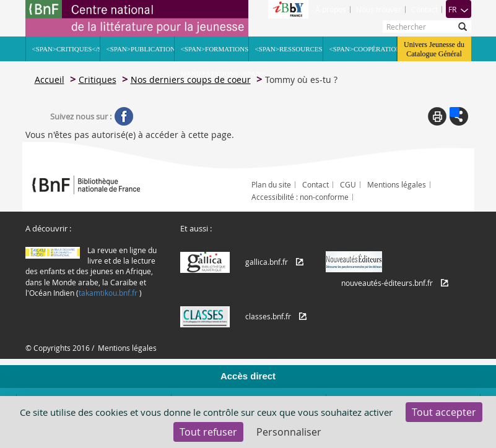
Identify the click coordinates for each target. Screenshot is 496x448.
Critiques (98, 80)
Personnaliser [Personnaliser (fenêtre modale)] (289, 432)
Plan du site (271, 184)
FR (459, 9)
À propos (331, 9)
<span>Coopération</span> (363, 49)
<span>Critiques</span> (66, 49)
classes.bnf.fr (268, 316)
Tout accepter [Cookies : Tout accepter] (444, 412)
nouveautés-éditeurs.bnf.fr (387, 283)
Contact (424, 9)
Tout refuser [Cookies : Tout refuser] (208, 432)
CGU (348, 184)
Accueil (50, 80)
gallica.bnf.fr (267, 262)
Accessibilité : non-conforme (300, 197)
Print (437, 116)
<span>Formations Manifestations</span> (215, 53)
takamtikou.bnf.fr (108, 293)
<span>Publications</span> (140, 49)
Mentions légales (397, 184)
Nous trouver (379, 9)
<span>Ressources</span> (289, 49)
